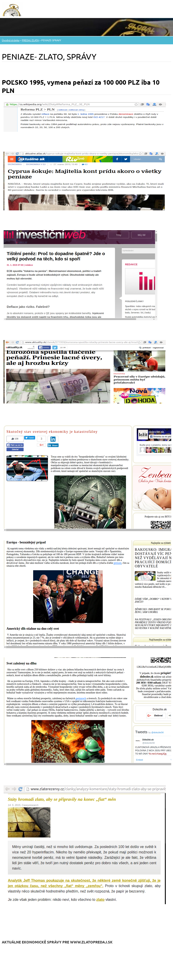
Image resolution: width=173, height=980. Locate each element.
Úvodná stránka (11, 40)
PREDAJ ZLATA (30, 40)
